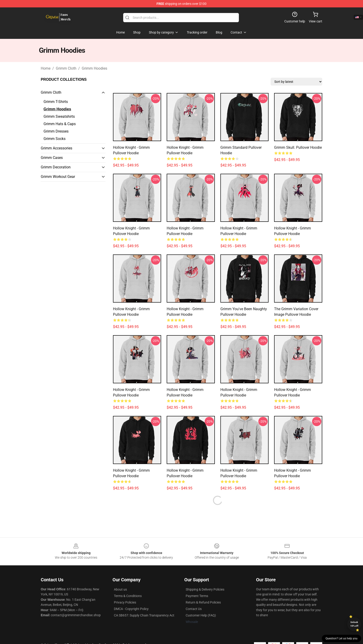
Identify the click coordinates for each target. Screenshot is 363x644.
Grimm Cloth (66, 68)
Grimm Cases (52, 158)
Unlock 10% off (354, 624)
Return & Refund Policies (203, 602)
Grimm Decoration (56, 167)
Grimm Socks (55, 139)
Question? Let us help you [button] (341, 638)
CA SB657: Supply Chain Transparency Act (144, 615)
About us (120, 589)
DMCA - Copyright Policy (131, 609)
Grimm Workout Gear (58, 177)
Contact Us (194, 609)
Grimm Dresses (56, 131)
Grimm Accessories (56, 148)
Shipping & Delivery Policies (205, 589)
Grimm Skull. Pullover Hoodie (298, 147)
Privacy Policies (125, 602)
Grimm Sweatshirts (59, 116)
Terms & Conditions (128, 596)
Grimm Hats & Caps (60, 124)
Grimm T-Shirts (56, 102)
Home (46, 68)
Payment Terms (197, 596)
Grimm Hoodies (94, 68)
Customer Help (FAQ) (201, 615)
